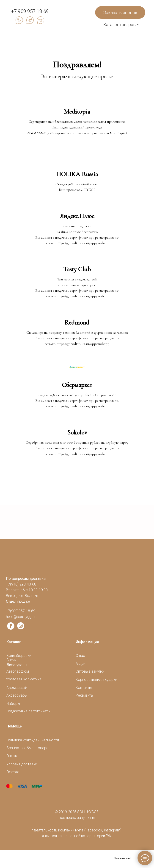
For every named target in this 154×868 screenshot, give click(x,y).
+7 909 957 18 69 (30, 11)
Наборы (13, 704)
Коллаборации (19, 656)
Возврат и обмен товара (27, 748)
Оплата (12, 756)
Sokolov (77, 432)
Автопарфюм (18, 671)
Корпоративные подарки (96, 680)
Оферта (13, 772)
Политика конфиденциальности (33, 740)
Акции (81, 664)
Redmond (77, 322)
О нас (80, 656)
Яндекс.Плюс (77, 216)
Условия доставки (22, 764)
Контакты (84, 688)
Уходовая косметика (24, 679)
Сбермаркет (77, 385)
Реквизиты (85, 695)
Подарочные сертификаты (28, 711)
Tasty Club (77, 269)
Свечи (11, 660)
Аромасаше (17, 688)
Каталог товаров (120, 25)
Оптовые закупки (90, 671)
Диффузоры (17, 665)
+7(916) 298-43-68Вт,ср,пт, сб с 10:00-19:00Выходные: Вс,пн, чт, (27, 590)
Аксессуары (17, 695)
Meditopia (77, 112)
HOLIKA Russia (77, 174)
